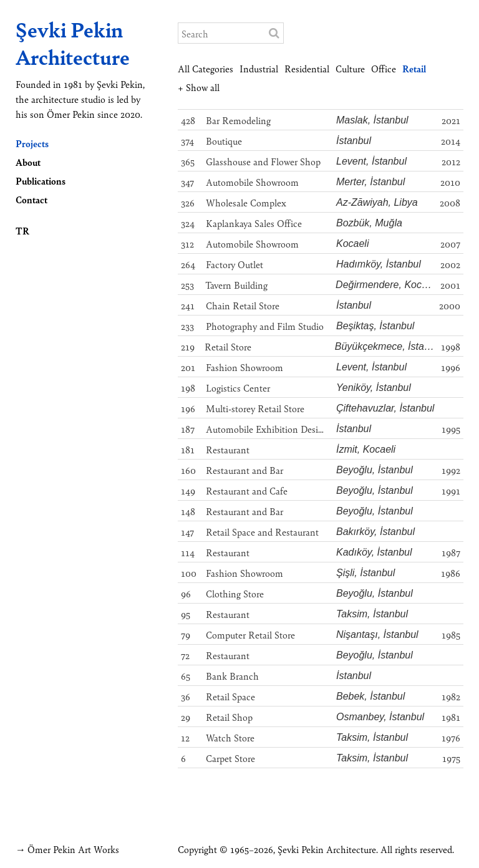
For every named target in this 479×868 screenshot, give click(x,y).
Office (384, 68)
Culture (350, 68)
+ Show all (199, 87)
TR (22, 230)
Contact (31, 199)
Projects (32, 143)
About (28, 162)
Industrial (259, 68)
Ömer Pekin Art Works (73, 849)
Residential (307, 68)
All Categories (206, 68)
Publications (41, 181)
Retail (414, 68)
